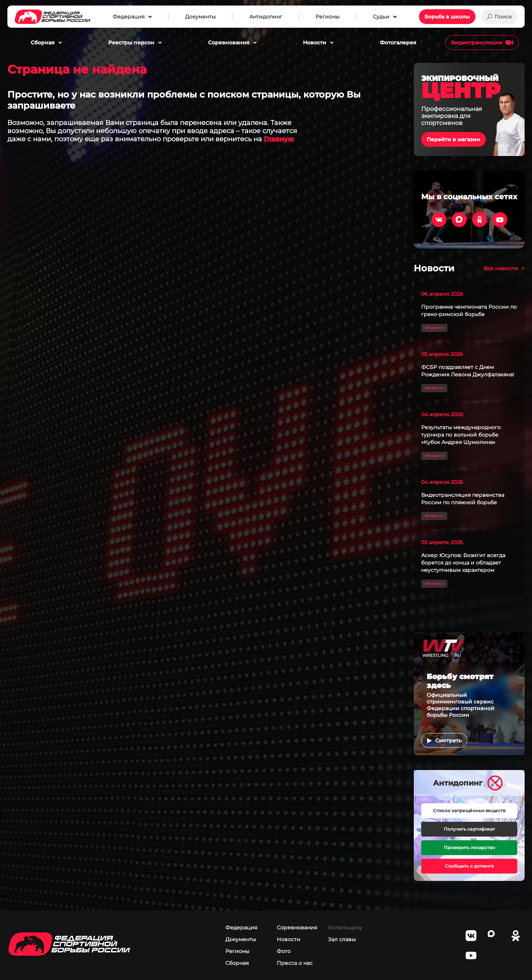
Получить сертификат (469, 829)
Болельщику (345, 928)
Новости (289, 939)
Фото (284, 951)
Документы (241, 939)
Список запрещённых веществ (469, 811)
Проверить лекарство (469, 847)
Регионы (237, 951)
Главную (279, 139)
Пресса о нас (295, 963)
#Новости (434, 328)
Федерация (241, 928)
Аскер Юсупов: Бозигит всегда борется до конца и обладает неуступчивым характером (463, 563)
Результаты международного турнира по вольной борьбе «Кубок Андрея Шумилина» (461, 435)
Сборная (237, 963)
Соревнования (297, 928)
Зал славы (342, 939)
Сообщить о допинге (469, 866)
